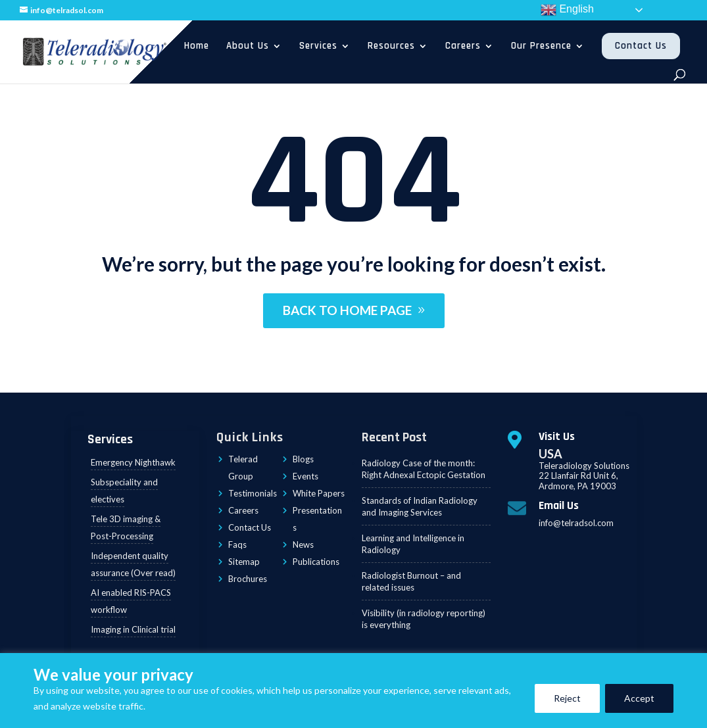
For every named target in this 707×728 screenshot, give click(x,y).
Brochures (248, 579)
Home (197, 46)
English (567, 10)
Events (305, 476)
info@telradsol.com (576, 523)
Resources (391, 46)
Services (318, 46)
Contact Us (641, 46)
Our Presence (541, 46)
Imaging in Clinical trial (133, 629)
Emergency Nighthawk (133, 462)
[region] (353, 691)
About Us (248, 46)
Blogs (303, 459)
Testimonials (253, 493)
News (303, 545)
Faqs (237, 545)
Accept (639, 698)
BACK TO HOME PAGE (347, 310)
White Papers (319, 493)
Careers (463, 46)
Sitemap (244, 562)
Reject (567, 698)
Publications (316, 562)
